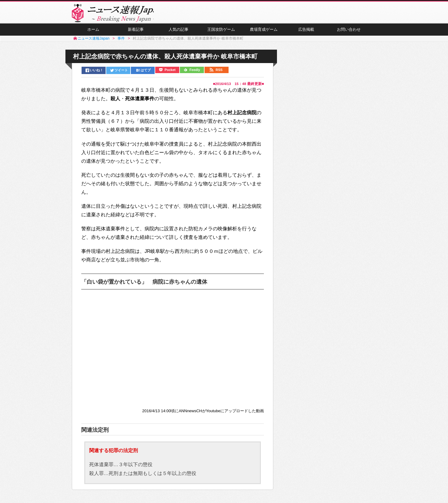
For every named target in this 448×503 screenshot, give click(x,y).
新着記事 (136, 34)
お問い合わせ (349, 34)
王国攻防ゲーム (221, 34)
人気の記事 (178, 34)
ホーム (93, 34)
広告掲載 (306, 34)
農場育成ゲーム (264, 34)
